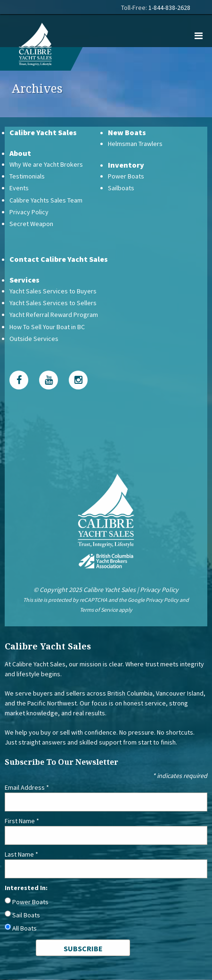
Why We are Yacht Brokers (46, 164)
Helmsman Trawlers (135, 144)
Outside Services (34, 339)
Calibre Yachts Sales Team (46, 200)
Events (19, 188)
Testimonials (27, 176)
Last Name (21, 854)
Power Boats (126, 176)
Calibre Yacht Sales (43, 132)
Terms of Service (99, 610)
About (20, 153)
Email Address (27, 787)
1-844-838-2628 (169, 8)
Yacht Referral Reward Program (54, 315)
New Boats (127, 132)
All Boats (24, 928)
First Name (22, 821)
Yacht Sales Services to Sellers (53, 303)
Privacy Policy (29, 212)
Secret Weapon (31, 224)
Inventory (126, 165)
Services (24, 280)
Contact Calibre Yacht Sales (59, 259)
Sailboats (121, 188)
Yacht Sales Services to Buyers (53, 291)
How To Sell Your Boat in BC (47, 327)
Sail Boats (26, 915)
